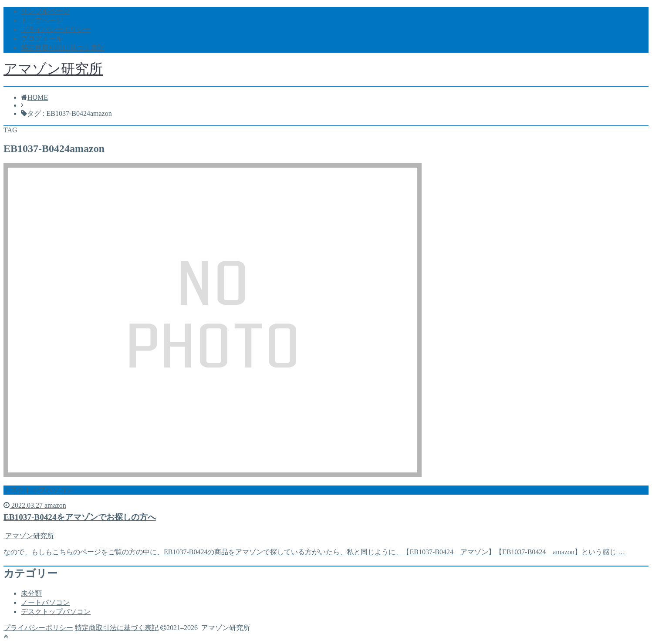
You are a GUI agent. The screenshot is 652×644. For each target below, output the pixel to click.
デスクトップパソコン (56, 612)
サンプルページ (45, 11)
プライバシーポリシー (56, 29)
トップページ (42, 20)
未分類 (31, 593)
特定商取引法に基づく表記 (63, 48)
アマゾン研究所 (53, 69)
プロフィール (42, 39)
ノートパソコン (45, 602)
